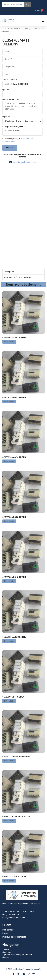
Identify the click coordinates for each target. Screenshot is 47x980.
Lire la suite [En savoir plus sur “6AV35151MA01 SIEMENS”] (9, 881)
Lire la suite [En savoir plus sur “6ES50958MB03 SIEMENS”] (9, 521)
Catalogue (7, 952)
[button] (43, 21)
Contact (6, 957)
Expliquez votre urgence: (13, 127)
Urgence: (6, 117)
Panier (5, 933)
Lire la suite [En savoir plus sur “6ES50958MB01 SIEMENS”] (9, 581)
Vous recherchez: (10, 80)
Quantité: (6, 90)
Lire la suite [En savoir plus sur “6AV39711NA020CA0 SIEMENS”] (9, 761)
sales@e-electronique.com (24, 162)
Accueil (4, 29)
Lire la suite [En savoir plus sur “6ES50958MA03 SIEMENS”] (9, 641)
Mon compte (8, 930)
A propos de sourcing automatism (17, 955)
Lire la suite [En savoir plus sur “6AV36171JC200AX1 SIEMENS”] (9, 821)
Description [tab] (9, 272)
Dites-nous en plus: (11, 100)
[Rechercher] (28, 4)
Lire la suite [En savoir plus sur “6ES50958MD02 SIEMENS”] (9, 401)
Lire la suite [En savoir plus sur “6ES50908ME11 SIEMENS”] (9, 701)
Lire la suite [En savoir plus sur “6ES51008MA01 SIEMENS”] (9, 342)
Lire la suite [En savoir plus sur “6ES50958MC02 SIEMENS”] (9, 461)
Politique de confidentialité (14, 937)
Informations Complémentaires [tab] (17, 277)
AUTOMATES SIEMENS (19, 29)
